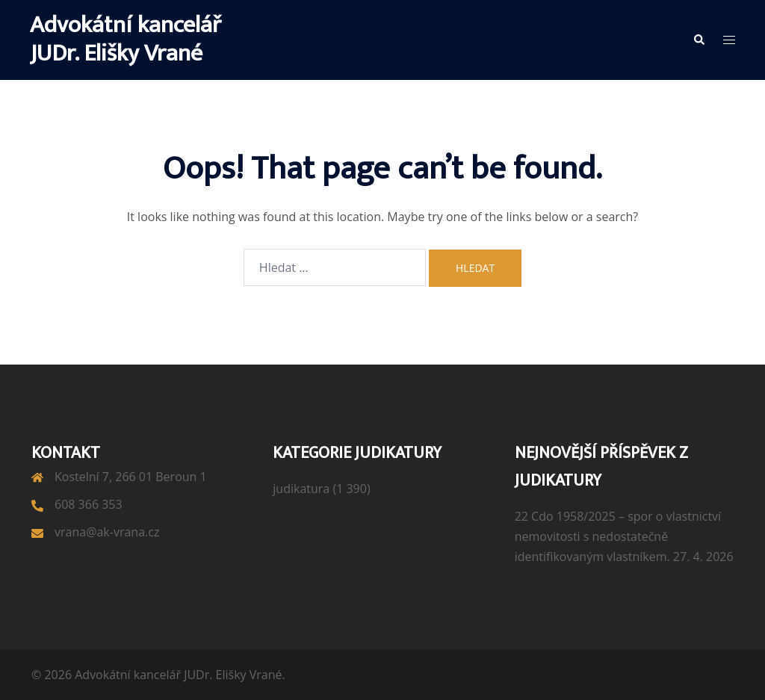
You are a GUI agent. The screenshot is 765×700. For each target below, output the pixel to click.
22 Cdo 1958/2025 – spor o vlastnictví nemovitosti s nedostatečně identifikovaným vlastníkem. (618, 536)
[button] (699, 40)
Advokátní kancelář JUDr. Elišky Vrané (126, 39)
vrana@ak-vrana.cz (107, 532)
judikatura (301, 489)
